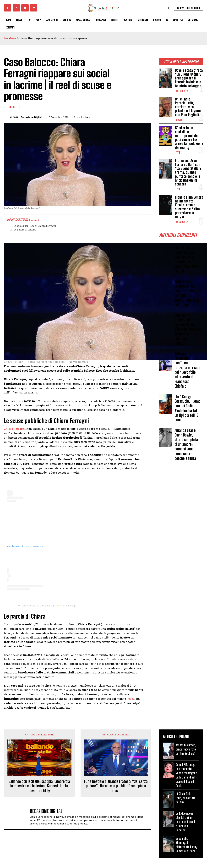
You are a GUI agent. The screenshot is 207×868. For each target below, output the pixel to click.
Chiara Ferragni (15, 429)
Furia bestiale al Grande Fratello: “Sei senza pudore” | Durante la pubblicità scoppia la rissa (116, 786)
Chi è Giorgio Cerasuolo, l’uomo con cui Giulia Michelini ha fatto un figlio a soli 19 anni (188, 408)
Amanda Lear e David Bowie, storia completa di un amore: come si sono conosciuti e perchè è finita (186, 444)
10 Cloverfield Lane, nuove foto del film (186, 798)
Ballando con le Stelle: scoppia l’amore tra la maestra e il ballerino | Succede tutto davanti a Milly (39, 786)
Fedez (131, 699)
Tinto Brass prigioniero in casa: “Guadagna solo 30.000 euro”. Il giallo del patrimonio (187, 293)
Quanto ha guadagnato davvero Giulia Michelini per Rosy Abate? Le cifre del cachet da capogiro (188, 329)
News (12, 38)
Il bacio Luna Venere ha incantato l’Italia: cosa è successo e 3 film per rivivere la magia (189, 207)
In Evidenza (182, 91)
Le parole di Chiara (25, 230)
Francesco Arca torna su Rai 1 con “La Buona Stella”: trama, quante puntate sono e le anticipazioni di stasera (188, 172)
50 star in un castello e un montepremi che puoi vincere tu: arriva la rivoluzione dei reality (189, 138)
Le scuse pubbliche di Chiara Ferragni (35, 226)
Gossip (180, 120)
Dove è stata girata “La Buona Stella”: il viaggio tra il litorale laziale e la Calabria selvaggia (189, 78)
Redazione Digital (31, 117)
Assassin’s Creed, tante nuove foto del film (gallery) (186, 749)
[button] (168, 8)
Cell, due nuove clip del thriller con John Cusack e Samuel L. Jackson (186, 822)
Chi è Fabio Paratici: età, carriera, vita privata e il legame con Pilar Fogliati (188, 107)
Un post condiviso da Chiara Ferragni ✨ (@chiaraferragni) (48, 606)
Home (6, 38)
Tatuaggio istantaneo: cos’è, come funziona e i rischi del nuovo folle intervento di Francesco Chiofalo (187, 370)
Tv (177, 152)
